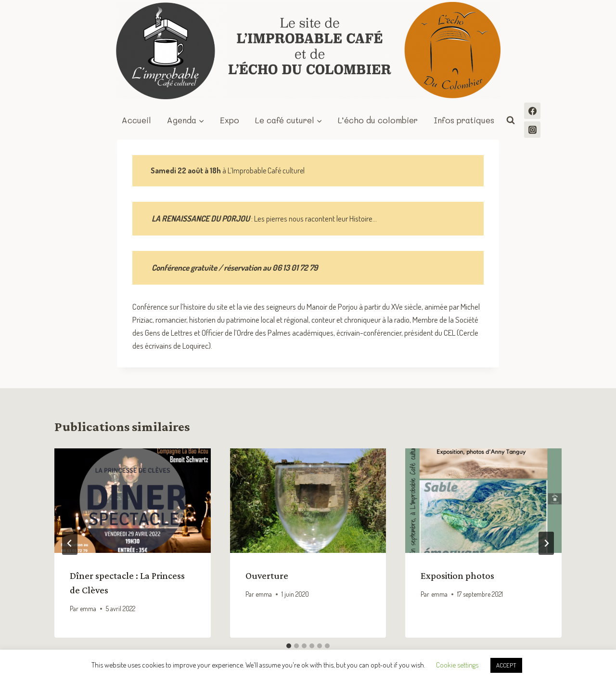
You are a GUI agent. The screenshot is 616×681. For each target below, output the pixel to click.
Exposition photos (457, 576)
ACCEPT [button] (506, 665)
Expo (230, 120)
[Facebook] (532, 111)
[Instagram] (532, 130)
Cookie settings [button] (457, 665)
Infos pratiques (464, 120)
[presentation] (133, 500)
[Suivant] (546, 543)
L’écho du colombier (378, 120)
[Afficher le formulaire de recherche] (511, 120)
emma (88, 609)
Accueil (136, 120)
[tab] (289, 646)
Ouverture (267, 576)
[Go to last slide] (70, 543)
